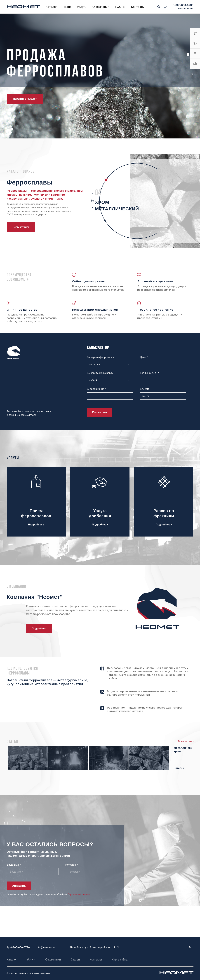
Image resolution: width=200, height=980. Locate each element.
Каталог (12, 960)
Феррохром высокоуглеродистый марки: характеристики (72, 752)
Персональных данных (79, 926)
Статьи (75, 960)
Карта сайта (120, 960)
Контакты (96, 960)
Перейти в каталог (25, 99)
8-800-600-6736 (183, 5)
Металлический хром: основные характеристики (163, 781)
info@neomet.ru (46, 947)
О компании (53, 960)
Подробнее (36, 525)
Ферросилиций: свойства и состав (71, 781)
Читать (56, 771)
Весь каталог (21, 227)
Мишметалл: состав (159, 751)
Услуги (31, 960)
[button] (189, 55)
